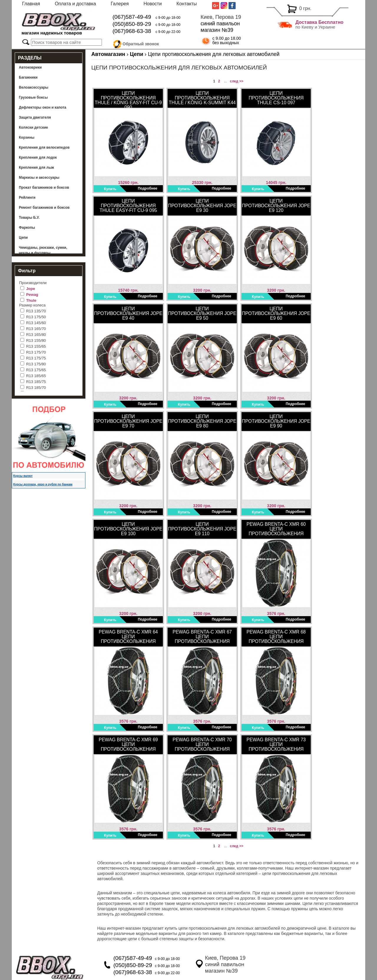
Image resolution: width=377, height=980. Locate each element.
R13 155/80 (36, 340)
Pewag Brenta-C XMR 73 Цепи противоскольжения (276, 744)
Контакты (187, 4)
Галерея (120, 4)
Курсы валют (23, 476)
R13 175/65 (36, 370)
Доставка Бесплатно (319, 22)
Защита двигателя (35, 117)
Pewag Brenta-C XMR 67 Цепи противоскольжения (202, 637)
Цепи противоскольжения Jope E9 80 (202, 421)
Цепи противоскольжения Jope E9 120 (276, 206)
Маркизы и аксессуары (39, 178)
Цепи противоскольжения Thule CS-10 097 (276, 98)
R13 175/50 (36, 317)
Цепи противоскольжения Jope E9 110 (202, 529)
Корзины (27, 137)
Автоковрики (30, 67)
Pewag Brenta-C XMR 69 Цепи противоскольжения (128, 744)
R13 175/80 (36, 364)
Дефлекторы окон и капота (43, 107)
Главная (31, 4)
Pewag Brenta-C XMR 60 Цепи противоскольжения (276, 529)
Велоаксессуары (34, 87)
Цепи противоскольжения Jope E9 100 (128, 529)
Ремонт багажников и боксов (44, 208)
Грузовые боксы (33, 97)
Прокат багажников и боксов (44, 188)
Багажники (28, 77)
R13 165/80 (36, 335)
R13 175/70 (36, 352)
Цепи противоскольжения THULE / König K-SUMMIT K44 (202, 98)
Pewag (32, 295)
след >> (237, 81)
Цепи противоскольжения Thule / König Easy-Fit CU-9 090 (128, 99)
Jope (31, 289)
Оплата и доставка (75, 4)
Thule (31, 300)
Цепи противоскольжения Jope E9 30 (202, 206)
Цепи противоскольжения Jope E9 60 (276, 313)
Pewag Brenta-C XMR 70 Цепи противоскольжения (202, 744)
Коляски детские (33, 127)
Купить (110, 189)
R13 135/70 (36, 311)
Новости (153, 4)
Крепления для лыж (37, 168)
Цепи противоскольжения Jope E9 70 (128, 421)
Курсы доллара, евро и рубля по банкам (43, 484)
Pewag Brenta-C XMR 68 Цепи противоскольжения (276, 637)
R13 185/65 (36, 376)
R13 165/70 (36, 329)
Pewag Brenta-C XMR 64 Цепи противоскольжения (128, 637)
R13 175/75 (36, 358)
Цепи (23, 238)
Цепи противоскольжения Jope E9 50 (202, 313)
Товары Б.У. (29, 218)
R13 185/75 (36, 382)
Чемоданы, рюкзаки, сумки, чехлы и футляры (43, 250)
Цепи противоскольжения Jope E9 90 (276, 421)
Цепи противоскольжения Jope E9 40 (128, 313)
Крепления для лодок (38, 157)
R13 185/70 (36, 388)
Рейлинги (27, 198)
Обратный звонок (141, 43)
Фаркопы (27, 228)
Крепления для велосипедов (44, 147)
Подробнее (148, 188)
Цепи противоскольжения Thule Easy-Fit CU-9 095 (128, 206)
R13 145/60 (36, 323)
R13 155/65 (36, 346)
